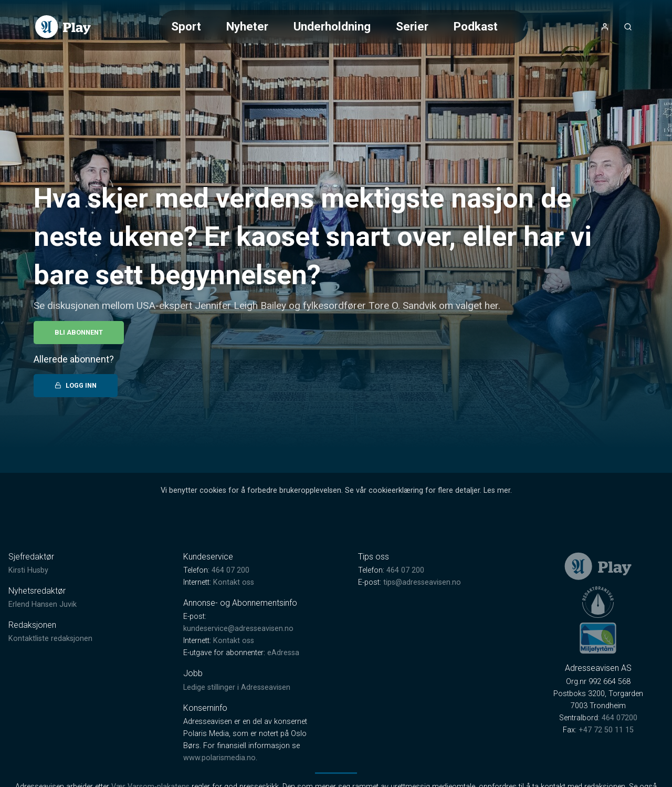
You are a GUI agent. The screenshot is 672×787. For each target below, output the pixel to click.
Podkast (476, 26)
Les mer (497, 490)
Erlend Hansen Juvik (43, 604)
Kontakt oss (234, 582)
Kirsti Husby (28, 570)
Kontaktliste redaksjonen (50, 639)
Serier (412, 26)
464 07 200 (230, 570)
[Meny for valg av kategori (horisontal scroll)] (343, 27)
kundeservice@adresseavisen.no (238, 629)
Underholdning (332, 26)
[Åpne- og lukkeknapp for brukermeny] (605, 27)
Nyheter (247, 26)
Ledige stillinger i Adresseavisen (237, 687)
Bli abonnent (79, 332)
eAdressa (283, 653)
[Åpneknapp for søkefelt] (628, 27)
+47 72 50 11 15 (606, 730)
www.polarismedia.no (219, 758)
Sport (186, 26)
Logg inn (76, 385)
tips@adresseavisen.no (422, 582)
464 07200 (619, 718)
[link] (63, 27)
